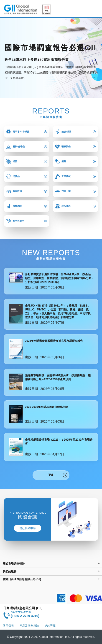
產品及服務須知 (29, 626)
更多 (51, 475)
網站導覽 (50, 626)
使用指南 (8, 626)
